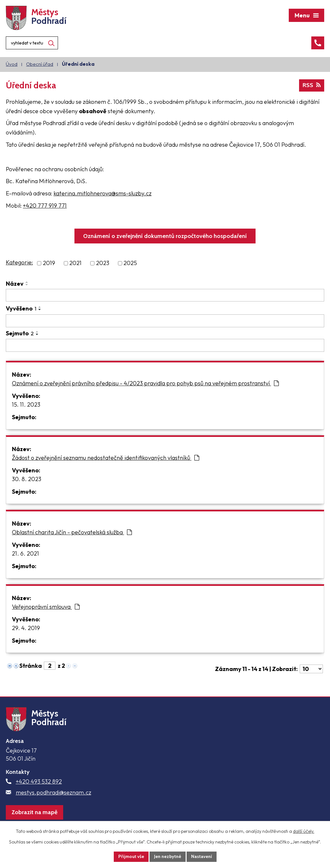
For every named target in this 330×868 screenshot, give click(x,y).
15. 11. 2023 (26, 404)
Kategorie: (19, 262)
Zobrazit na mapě (34, 812)
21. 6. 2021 (25, 553)
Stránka (31, 666)
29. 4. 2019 (26, 628)
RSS (312, 85)
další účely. (304, 831)
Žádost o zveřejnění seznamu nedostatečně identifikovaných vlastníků (106, 458)
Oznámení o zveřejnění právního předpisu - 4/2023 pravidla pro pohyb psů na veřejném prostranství (145, 383)
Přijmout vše (131, 856)
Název (15, 284)
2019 (49, 263)
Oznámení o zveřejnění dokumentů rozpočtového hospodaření (165, 236)
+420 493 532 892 (39, 781)
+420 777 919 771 (45, 206)
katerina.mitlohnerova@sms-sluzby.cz (102, 193)
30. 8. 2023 (27, 479)
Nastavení (202, 856)
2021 (75, 263)
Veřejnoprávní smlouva (46, 607)
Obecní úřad (40, 64)
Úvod (12, 64)
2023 (103, 263)
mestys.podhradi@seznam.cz (53, 792)
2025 (130, 263)
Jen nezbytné (168, 856)
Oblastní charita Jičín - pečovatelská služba (72, 532)
